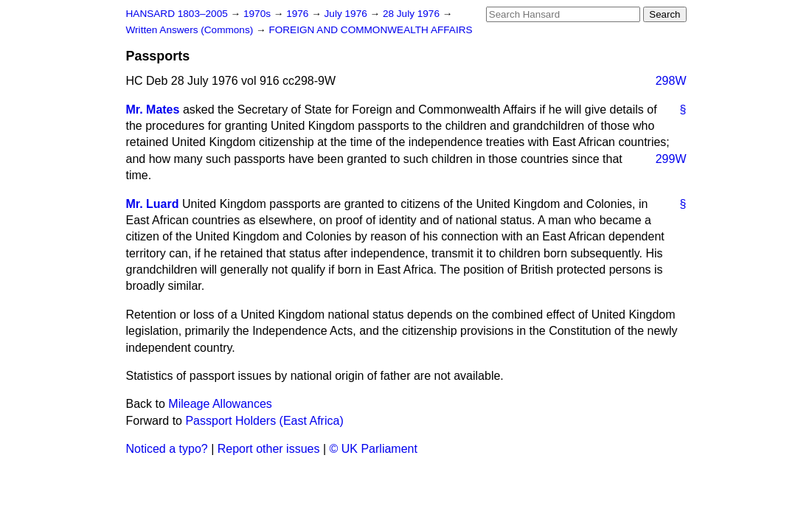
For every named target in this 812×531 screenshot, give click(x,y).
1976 (299, 14)
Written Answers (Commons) (191, 30)
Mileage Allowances (220, 404)
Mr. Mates (153, 110)
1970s (258, 14)
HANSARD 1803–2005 (177, 14)
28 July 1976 (413, 14)
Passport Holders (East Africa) (264, 421)
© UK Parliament (374, 449)
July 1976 (347, 14)
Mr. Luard (153, 204)
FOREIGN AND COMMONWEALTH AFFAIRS (370, 30)
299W (671, 159)
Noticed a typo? (167, 449)
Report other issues (269, 449)
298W (671, 81)
